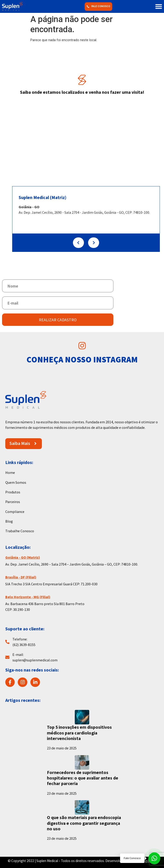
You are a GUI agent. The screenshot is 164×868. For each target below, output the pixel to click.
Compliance (15, 512)
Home (10, 472)
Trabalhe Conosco (20, 531)
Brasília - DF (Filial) (21, 577)
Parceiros (13, 502)
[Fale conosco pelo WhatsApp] (140, 858)
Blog (9, 521)
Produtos (13, 492)
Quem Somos (16, 482)
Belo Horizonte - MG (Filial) (28, 597)
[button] (159, 7)
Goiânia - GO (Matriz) (23, 557)
